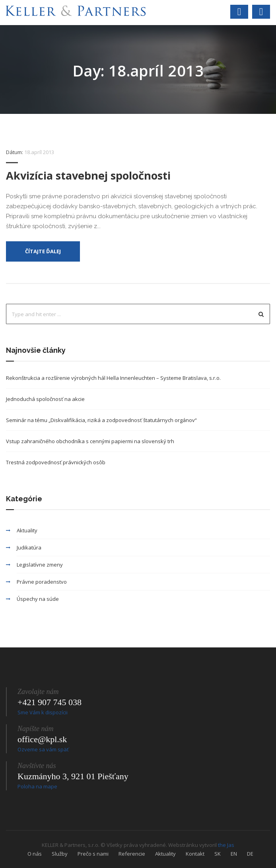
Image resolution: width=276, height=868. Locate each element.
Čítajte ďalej (43, 251)
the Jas (226, 845)
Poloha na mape (37, 786)
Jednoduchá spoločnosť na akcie (45, 399)
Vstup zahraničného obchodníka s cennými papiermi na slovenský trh (90, 441)
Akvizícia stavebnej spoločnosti (88, 175)
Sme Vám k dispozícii (43, 712)
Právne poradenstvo (42, 582)
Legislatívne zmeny (40, 565)
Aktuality (27, 530)
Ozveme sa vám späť (43, 749)
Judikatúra (29, 547)
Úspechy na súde (38, 599)
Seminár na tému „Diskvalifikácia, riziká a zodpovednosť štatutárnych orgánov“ (101, 420)
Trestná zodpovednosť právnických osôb (56, 462)
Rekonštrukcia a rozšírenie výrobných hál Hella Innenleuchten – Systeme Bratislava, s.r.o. (113, 378)
